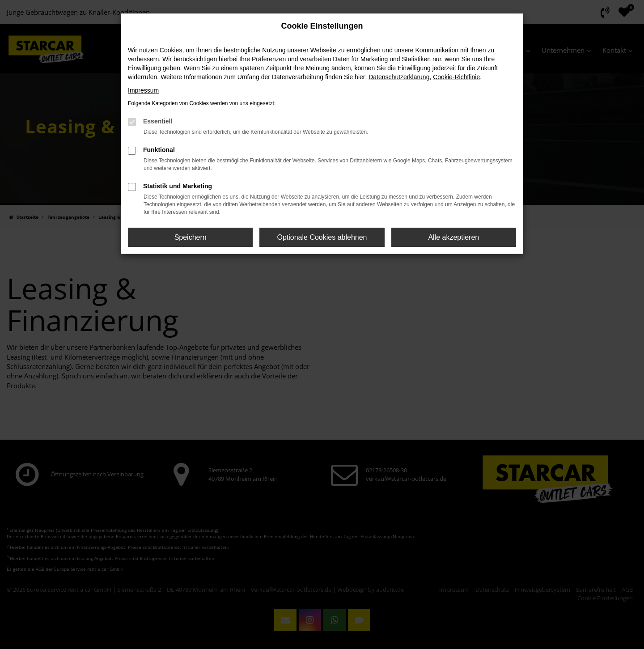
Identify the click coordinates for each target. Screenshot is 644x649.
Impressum (143, 90)
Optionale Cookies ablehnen (322, 237)
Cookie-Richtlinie (456, 77)
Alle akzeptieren (453, 237)
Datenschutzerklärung (399, 77)
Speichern (191, 237)
